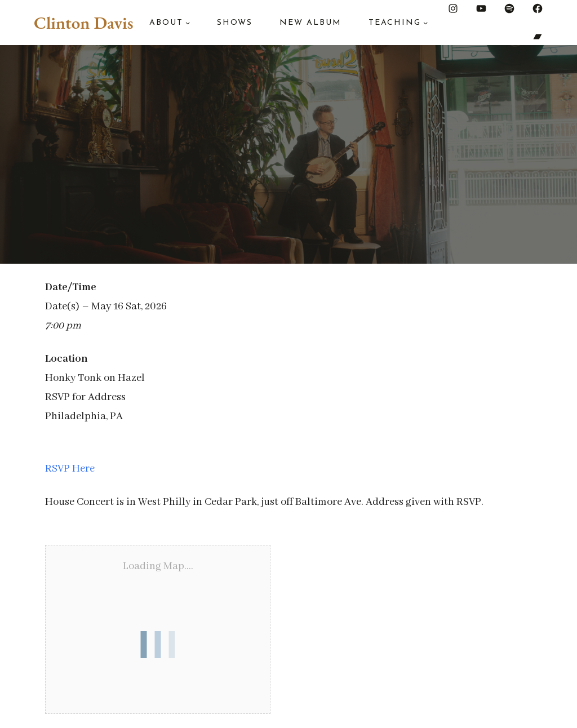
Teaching (395, 23)
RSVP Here (70, 469)
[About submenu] (188, 23)
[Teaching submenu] (425, 23)
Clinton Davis (83, 23)
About (166, 23)
